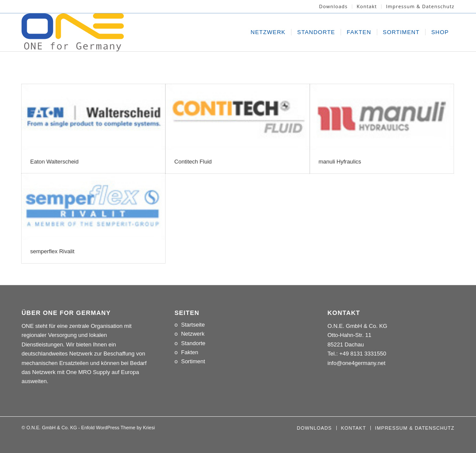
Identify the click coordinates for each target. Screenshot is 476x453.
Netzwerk (193, 334)
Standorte (193, 343)
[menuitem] (334, 6)
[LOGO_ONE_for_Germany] (73, 32)
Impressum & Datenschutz (420, 6)
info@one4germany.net (356, 363)
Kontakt (367, 6)
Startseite (193, 325)
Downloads (333, 6)
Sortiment (193, 361)
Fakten (190, 352)
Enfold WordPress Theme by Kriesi (118, 428)
